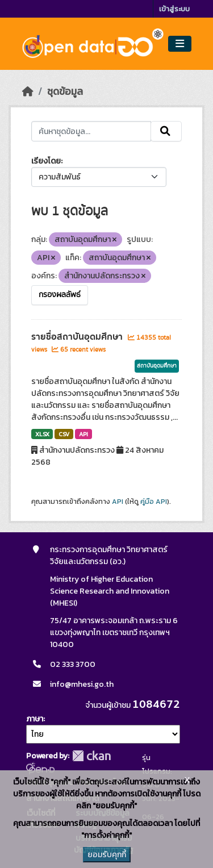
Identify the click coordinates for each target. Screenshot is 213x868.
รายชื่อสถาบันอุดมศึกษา (78, 337)
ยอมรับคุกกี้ (107, 855)
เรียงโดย (46, 161)
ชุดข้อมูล (65, 91)
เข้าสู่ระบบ (174, 9)
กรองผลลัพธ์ (60, 295)
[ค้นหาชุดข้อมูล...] (91, 131)
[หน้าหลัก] (28, 91)
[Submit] (166, 131)
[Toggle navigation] (180, 44)
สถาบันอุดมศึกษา (157, 366)
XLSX (42, 434)
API (83, 434)
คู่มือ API (154, 502)
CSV (64, 434)
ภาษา (35, 719)
